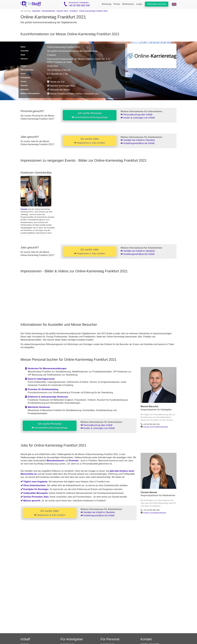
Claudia (24, 209)
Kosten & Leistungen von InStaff (138, 118)
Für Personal (110, 639)
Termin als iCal (56, 82)
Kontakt (146, 639)
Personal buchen (157, 4)
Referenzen (128, 4)
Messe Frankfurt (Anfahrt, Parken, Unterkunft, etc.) (73, 94)
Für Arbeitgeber (72, 639)
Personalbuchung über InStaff (136, 115)
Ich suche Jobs (90, 141)
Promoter (74, 461)
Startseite (36, 11)
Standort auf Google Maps (61, 86)
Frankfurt (74, 11)
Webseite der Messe (59, 90)
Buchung (107, 4)
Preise (117, 4)
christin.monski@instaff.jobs (154, 513)
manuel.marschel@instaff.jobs (155, 427)
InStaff (25, 639)
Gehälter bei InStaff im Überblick (138, 140)
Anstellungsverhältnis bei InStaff (137, 143)
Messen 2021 (62, 11)
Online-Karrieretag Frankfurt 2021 (94, 11)
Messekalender (48, 11)
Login (139, 4)
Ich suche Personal (90, 115)
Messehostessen (55, 461)
